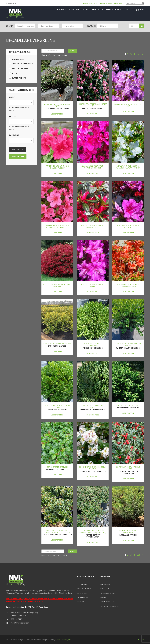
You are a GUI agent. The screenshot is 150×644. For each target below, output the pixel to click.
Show (91, 26)
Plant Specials (106, 3)
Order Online (82, 584)
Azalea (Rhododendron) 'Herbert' (128, 226)
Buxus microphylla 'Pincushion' (93, 345)
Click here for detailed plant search (54, 55)
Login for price (57, 114)
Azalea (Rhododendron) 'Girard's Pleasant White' (128, 167)
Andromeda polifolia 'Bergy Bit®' (57, 105)
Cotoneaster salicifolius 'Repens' (128, 468)
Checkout (119, 3)
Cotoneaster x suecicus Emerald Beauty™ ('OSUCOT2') (93, 531)
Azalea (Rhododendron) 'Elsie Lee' (128, 105)
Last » (140, 54)
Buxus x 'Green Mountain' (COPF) (93, 406)
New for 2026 (16, 59)
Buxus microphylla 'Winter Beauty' (128, 345)
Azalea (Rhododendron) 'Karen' (93, 285)
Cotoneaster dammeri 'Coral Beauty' (93, 468)
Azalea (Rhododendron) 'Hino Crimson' (57, 285)
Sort (10, 26)
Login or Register (90, 3)
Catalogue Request (65, 9)
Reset (18, 156)
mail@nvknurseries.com (20, 623)
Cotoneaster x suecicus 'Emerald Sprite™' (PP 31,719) (57, 531)
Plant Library (83, 9)
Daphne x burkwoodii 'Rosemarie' (128, 531)
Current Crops (17, 78)
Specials (14, 73)
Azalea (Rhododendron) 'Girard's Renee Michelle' (57, 226)
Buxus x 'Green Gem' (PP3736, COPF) (57, 406)
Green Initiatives (114, 9)
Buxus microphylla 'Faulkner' (57, 344)
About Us (105, 576)
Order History (83, 597)
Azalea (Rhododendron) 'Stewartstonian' (128, 285)
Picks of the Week (19, 68)
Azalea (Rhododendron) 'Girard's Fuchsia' (57, 167)
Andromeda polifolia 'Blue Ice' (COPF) (93, 105)
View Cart (81, 602)
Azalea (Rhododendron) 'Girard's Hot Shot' (93, 167)
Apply (18, 150)
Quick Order (82, 593)
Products (98, 9)
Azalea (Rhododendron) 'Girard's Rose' (93, 226)
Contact (129, 9)
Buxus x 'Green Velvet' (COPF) (128, 405)
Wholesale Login (85, 576)
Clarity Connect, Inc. (63, 640)
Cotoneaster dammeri (57, 467)
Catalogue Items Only (21, 64)
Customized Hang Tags (110, 606)
